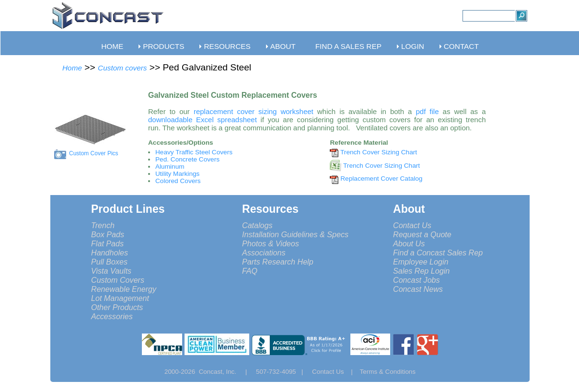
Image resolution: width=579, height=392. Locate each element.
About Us (409, 243)
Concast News (418, 289)
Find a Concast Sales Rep (438, 253)
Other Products (117, 307)
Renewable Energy (124, 289)
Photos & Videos (271, 243)
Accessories (112, 316)
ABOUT (283, 46)
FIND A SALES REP (348, 46)
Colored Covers (178, 181)
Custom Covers (118, 280)
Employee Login (421, 262)
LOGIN (413, 46)
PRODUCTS (163, 46)
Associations (264, 253)
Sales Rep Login (421, 271)
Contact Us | (336, 372)
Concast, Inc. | (226, 372)
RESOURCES (227, 46)
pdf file (427, 111)
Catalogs (257, 225)
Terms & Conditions (388, 372)
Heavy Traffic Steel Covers (194, 152)
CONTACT (461, 46)
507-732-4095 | (283, 372)
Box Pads (108, 234)
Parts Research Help (278, 262)
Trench (103, 225)
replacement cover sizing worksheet (254, 111)
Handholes (110, 253)
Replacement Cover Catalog (381, 179)
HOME (112, 46)
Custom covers (122, 68)
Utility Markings (177, 174)
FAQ (250, 271)
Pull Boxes (109, 262)
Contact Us (412, 225)
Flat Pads (107, 243)
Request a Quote (422, 234)
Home (72, 68)
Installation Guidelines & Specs (295, 234)
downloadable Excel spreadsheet (203, 120)
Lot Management (120, 298)
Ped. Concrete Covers (187, 159)
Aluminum (170, 167)
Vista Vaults (111, 271)
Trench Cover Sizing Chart (379, 152)
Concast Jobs (417, 280)
